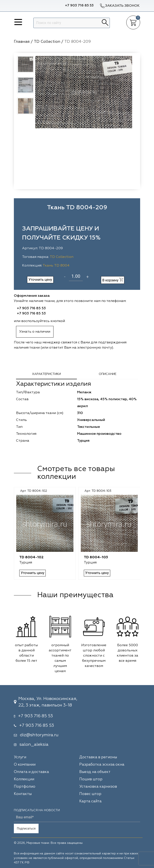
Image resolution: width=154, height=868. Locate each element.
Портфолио (25, 787)
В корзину (113, 280)
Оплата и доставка (31, 772)
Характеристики (46, 374)
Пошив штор (91, 779)
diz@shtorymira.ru (39, 735)
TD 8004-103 (96, 557)
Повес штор (90, 794)
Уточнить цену (40, 280)
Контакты (23, 794)
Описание (108, 374)
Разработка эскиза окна (102, 765)
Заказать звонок (120, 6)
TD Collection (62, 257)
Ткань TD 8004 (56, 266)
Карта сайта (90, 801)
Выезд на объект (95, 772)
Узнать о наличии (35, 332)
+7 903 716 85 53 (79, 6)
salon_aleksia (34, 744)
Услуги (20, 757)
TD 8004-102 (31, 557)
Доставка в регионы (98, 757)
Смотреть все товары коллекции (76, 473)
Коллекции (24, 779)
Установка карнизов (98, 787)
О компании (25, 765)
